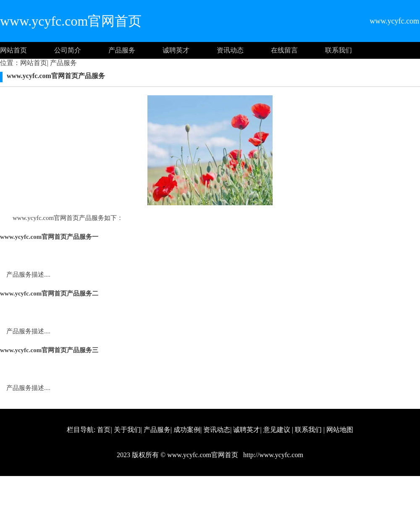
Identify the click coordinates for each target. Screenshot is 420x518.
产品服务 (122, 50)
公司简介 (68, 50)
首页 (104, 430)
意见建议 (277, 430)
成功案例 (187, 430)
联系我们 (339, 50)
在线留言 (284, 50)
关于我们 (127, 430)
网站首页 (13, 50)
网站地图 (340, 430)
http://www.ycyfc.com (272, 455)
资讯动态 (230, 50)
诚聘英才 (176, 50)
